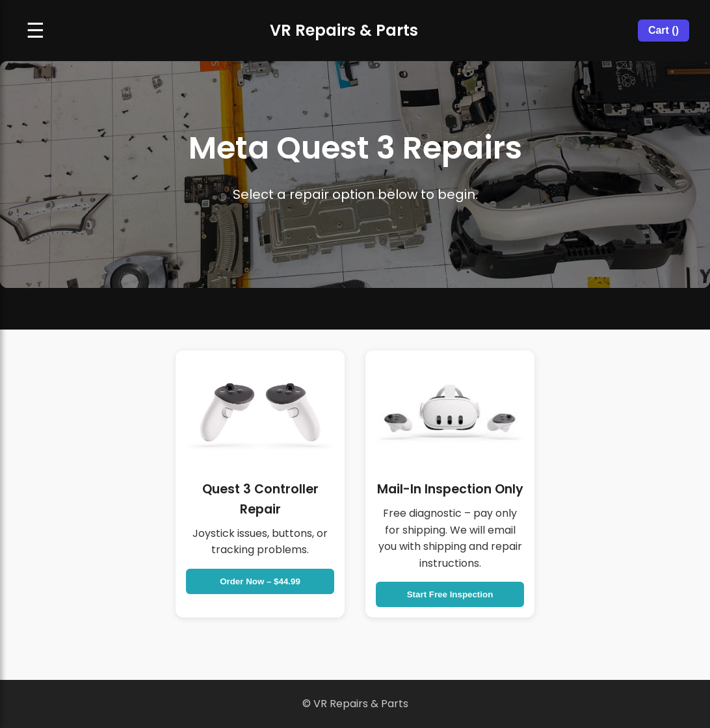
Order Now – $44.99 (260, 581)
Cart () (664, 30)
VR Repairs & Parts (344, 30)
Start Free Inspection (450, 594)
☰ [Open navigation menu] (35, 31)
